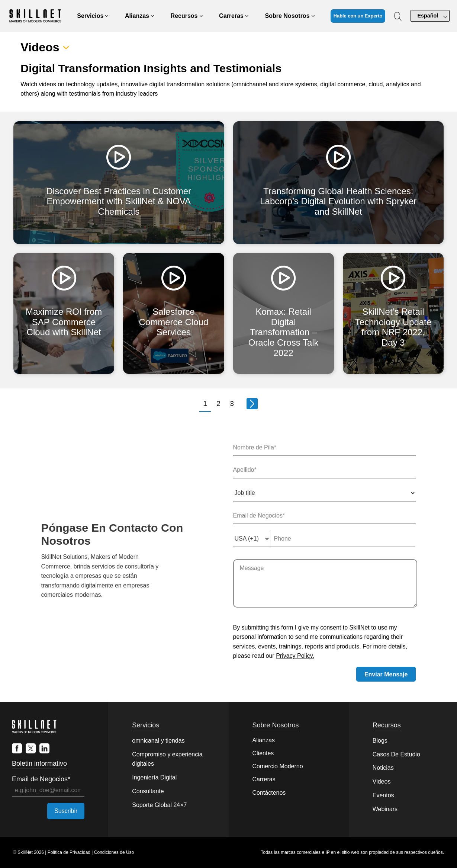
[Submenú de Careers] (247, 16)
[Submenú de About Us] (313, 16)
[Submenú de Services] (107, 16)
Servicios (146, 725)
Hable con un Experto (358, 16)
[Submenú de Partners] (152, 16)
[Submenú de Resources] (201, 16)
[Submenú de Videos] (66, 47)
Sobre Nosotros (276, 725)
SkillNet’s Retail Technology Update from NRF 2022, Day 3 (393, 327)
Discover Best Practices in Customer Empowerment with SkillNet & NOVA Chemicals (119, 201)
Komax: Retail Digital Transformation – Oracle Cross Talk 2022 (284, 332)
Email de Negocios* (41, 779)
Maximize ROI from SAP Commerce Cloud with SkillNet (64, 322)
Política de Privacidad (69, 852)
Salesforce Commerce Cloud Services (174, 322)
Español (428, 16)
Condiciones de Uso (114, 852)
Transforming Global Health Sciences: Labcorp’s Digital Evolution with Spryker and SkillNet (338, 201)
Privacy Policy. (295, 656)
